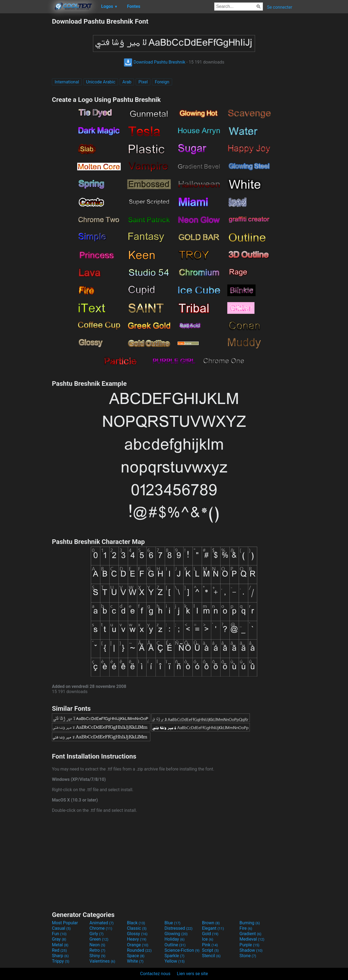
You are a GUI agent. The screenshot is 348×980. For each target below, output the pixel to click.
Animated (102, 923)
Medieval (252, 939)
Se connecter (280, 7)
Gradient (250, 934)
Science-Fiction (182, 950)
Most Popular (65, 923)
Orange (138, 945)
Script (210, 950)
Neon (97, 945)
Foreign (162, 82)
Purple (249, 945)
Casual (61, 928)
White (135, 961)
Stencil (211, 956)
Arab (127, 82)
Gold (210, 934)
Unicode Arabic (101, 82)
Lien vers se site (192, 974)
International (67, 82)
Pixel (143, 82)
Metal (60, 945)
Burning (250, 923)
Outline (175, 945)
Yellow (175, 961)
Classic (137, 928)
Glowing (176, 934)
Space (136, 956)
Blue (173, 923)
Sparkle (174, 956)
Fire (246, 928)
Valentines (102, 961)
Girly (97, 934)
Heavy (137, 939)
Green (99, 939)
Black (136, 923)
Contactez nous (155, 974)
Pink (210, 945)
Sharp (60, 956)
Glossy (137, 934)
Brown (211, 923)
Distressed (178, 928)
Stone (248, 956)
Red (59, 950)
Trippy (61, 961)
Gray (59, 939)
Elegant (213, 928)
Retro (97, 950)
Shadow (251, 950)
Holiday (175, 939)
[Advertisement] (26, 99)
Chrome (101, 928)
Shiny (97, 956)
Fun (59, 934)
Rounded (139, 950)
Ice (208, 939)
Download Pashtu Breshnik (155, 62)
